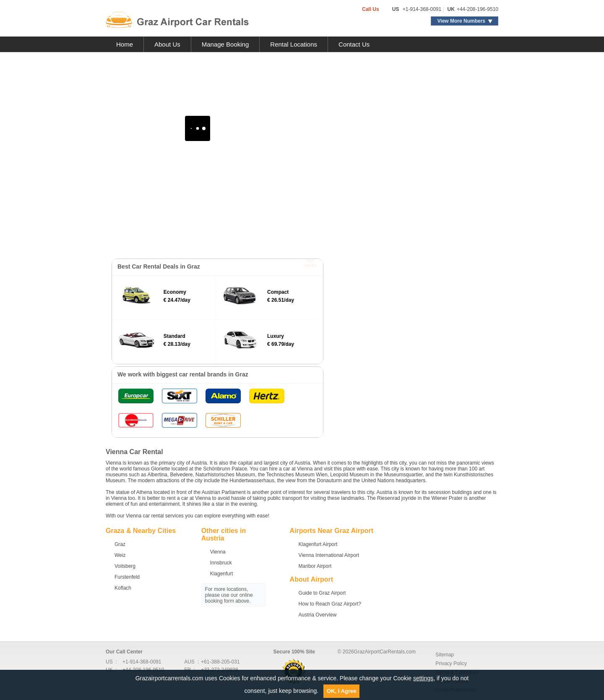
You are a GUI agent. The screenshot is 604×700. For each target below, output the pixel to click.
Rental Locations (294, 44)
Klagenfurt (222, 574)
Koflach (123, 588)
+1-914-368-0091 (422, 9)
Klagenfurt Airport (318, 544)
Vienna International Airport (329, 555)
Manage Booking (225, 44)
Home (125, 44)
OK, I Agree (341, 691)
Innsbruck (221, 563)
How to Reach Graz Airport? (330, 604)
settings (423, 678)
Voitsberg (125, 566)
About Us (167, 44)
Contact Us (354, 44)
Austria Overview (318, 615)
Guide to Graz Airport (322, 593)
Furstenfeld (127, 577)
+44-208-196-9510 (478, 9)
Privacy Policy (451, 663)
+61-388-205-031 (220, 662)
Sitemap (445, 655)
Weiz (120, 555)
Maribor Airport (315, 566)
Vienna (218, 552)
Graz (120, 544)
